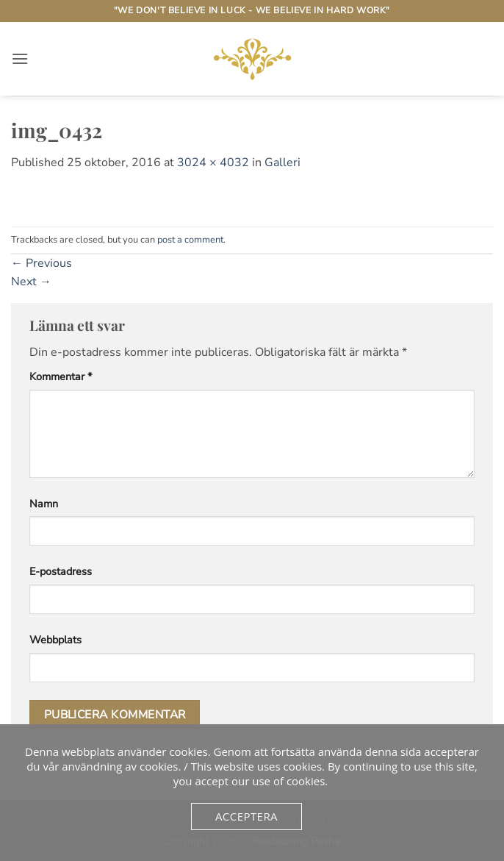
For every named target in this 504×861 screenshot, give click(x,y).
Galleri (282, 162)
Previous (42, 263)
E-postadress (61, 571)
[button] (20, 58)
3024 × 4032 (213, 162)
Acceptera (246, 816)
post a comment (190, 240)
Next (31, 282)
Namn (44, 504)
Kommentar (61, 376)
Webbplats (55, 640)
